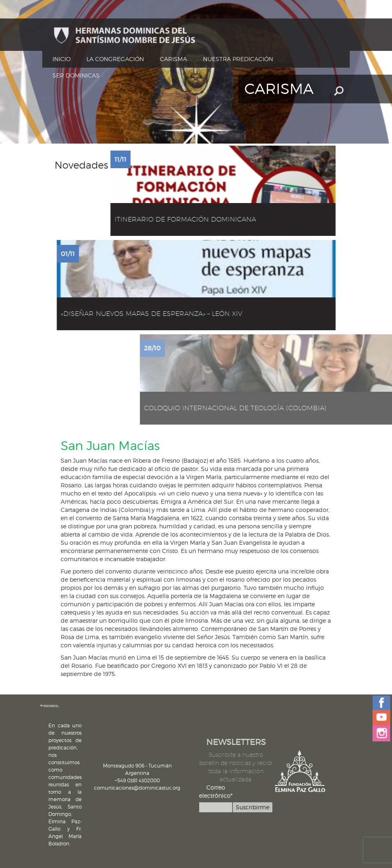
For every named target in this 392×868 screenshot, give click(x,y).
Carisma (173, 59)
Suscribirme (253, 807)
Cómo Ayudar (108, 20)
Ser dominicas (76, 75)
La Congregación (115, 59)
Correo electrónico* (216, 791)
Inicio (62, 59)
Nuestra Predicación (238, 59)
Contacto (62, 20)
